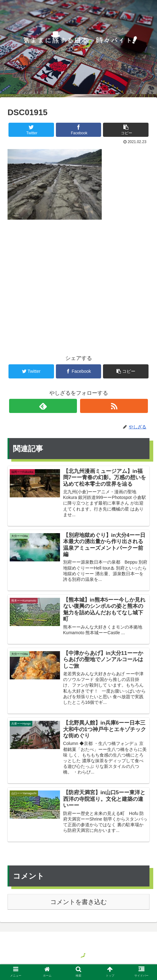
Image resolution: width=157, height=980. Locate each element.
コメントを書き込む (78, 903)
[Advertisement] (78, 277)
